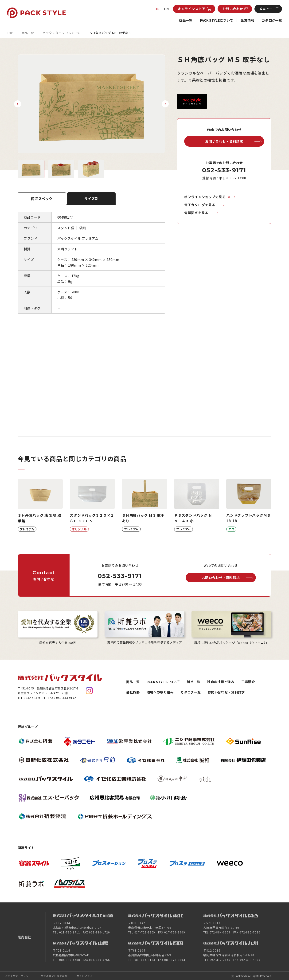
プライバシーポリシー (18, 976)
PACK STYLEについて (217, 20)
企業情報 (247, 20)
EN (166, 9)
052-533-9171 (224, 170)
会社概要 (133, 692)
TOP (10, 33)
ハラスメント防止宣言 (54, 976)
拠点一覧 (193, 682)
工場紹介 (248, 682)
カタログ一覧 (272, 20)
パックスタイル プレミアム (62, 33)
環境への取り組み (160, 692)
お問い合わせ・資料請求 (226, 692)
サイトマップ (85, 976)
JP (157, 9)
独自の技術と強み (221, 682)
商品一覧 (186, 20)
